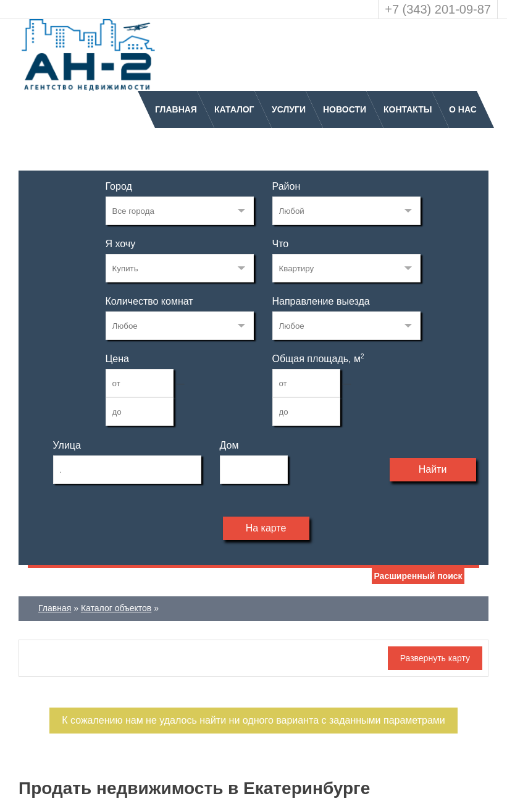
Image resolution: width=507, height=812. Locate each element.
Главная (176, 109)
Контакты (408, 109)
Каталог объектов (116, 608)
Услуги (289, 109)
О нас (463, 109)
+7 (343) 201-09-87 (438, 9)
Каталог (234, 109)
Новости (345, 109)
